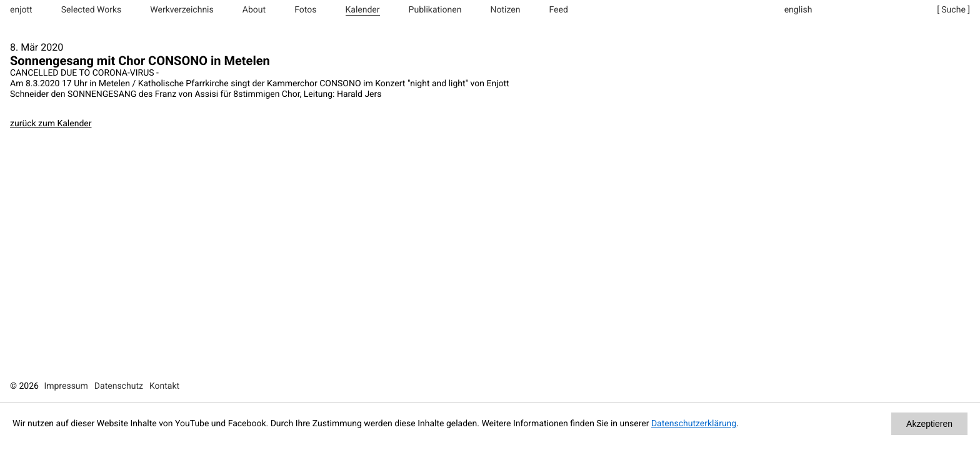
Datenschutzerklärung (694, 424)
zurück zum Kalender (51, 124)
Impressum (66, 386)
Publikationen (435, 10)
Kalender (363, 10)
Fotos (305, 10)
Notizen (505, 10)
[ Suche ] (953, 10)
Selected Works (92, 10)
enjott (21, 10)
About (254, 10)
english (798, 10)
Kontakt (164, 386)
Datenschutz (119, 386)
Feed (559, 10)
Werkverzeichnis (182, 10)
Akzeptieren (929, 424)
